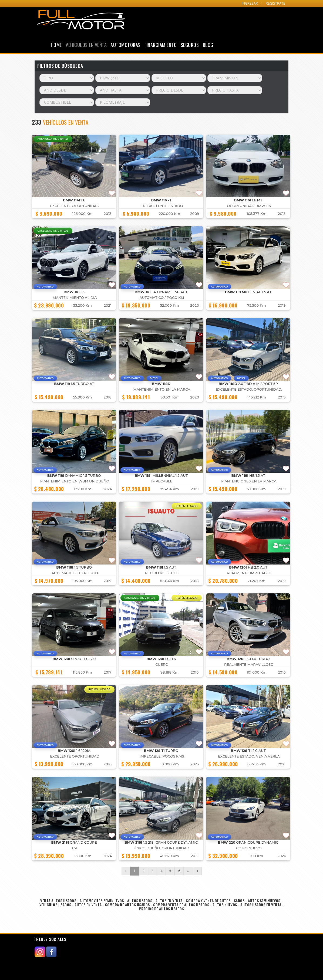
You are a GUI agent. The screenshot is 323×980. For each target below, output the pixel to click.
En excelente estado (162, 206)
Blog (208, 45)
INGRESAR (250, 3)
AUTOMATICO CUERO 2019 (75, 573)
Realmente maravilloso (249, 665)
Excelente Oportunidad (75, 206)
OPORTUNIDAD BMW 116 (249, 206)
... (188, 871)
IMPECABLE (162, 481)
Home (56, 45)
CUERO (162, 665)
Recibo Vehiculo (162, 573)
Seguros (190, 45)
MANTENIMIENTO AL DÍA (75, 298)
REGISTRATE (275, 3)
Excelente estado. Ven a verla (249, 756)
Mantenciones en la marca (249, 481)
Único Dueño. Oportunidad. (162, 848)
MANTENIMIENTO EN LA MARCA (162, 389)
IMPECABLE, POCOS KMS (162, 756)
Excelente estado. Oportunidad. (249, 389)
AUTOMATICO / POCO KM (162, 298)
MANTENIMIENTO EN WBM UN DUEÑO (75, 481)
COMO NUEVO (249, 848)
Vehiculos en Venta (86, 45)
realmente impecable (249, 573)
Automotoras (126, 45)
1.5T (75, 848)
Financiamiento (161, 45)
